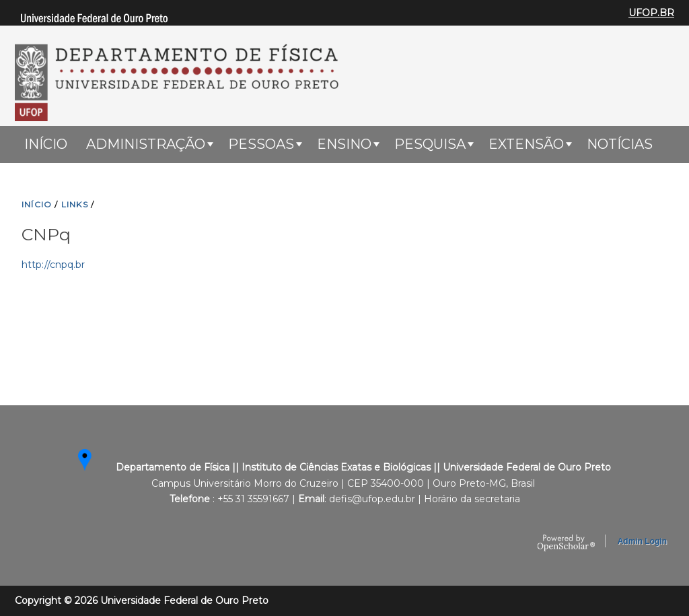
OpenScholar (566, 543)
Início (46, 144)
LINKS (75, 204)
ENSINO (344, 144)
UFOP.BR (651, 13)
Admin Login (642, 541)
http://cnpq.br (53, 265)
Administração (146, 144)
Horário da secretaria (472, 499)
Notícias (620, 144)
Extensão (526, 144)
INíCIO (37, 204)
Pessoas (261, 144)
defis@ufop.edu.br (372, 499)
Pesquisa (430, 144)
